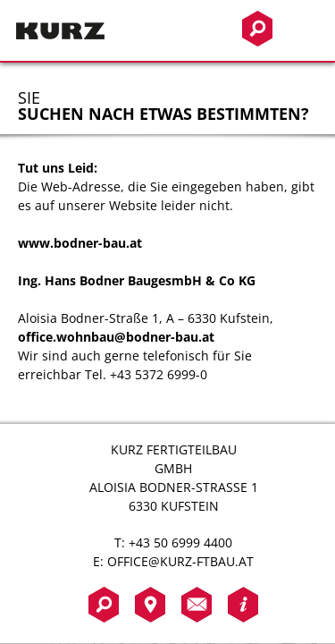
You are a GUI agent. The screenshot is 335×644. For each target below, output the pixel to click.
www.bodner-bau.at (80, 243)
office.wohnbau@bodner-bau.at (116, 337)
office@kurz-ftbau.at (180, 561)
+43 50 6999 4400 (180, 542)
